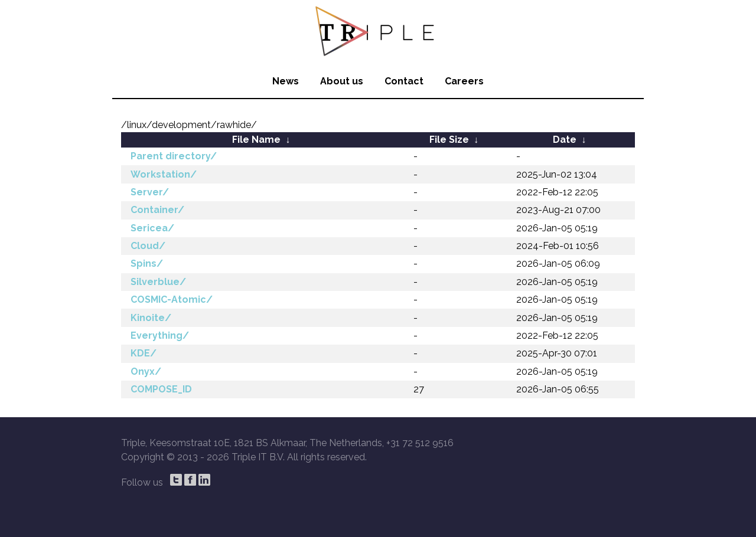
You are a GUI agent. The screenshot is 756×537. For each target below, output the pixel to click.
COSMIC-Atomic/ (172, 299)
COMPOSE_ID (161, 389)
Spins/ (147, 263)
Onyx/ (146, 371)
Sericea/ (152, 228)
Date (565, 140)
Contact (404, 81)
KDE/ (144, 353)
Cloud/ (148, 246)
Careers (464, 81)
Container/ (157, 210)
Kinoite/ (151, 318)
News (286, 81)
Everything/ (160, 335)
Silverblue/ (158, 282)
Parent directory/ (174, 156)
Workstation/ (164, 174)
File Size (449, 140)
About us (342, 81)
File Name (256, 140)
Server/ (150, 192)
